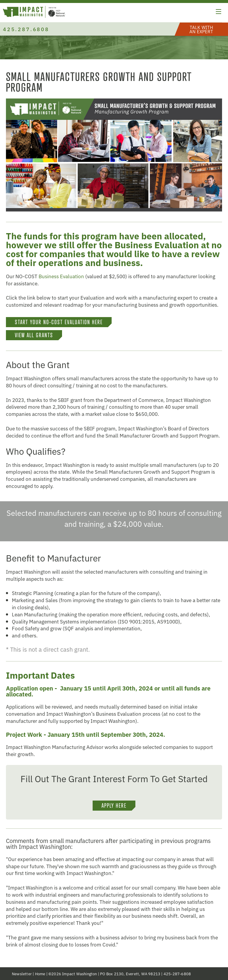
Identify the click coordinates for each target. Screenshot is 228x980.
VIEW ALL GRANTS (34, 335)
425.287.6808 (26, 29)
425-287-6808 (177, 974)
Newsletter (22, 974)
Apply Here (114, 806)
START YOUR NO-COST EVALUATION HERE (59, 322)
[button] (218, 12)
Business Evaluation (61, 276)
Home (40, 974)
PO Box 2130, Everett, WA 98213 (130, 974)
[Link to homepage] (34, 13)
